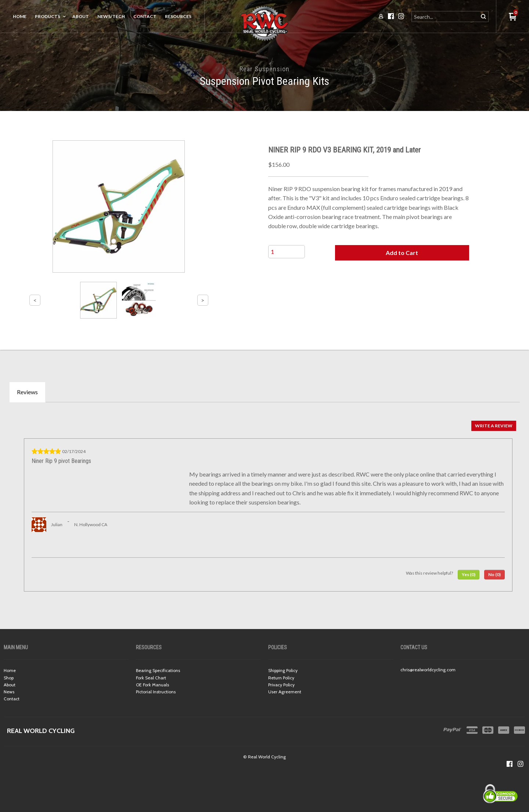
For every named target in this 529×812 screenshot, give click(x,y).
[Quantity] (287, 252)
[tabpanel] (264, 504)
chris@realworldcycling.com (428, 670)
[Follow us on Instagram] (521, 764)
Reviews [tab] (27, 392)
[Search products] (445, 17)
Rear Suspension (264, 69)
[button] (402, 253)
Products (48, 16)
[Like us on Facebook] (510, 764)
